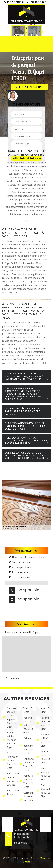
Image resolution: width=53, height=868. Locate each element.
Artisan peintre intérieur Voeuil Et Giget (9, 740)
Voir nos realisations (29, 87)
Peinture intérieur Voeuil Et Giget (26, 781)
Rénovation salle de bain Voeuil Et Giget (9, 779)
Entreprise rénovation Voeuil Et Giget (26, 764)
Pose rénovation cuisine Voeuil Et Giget (9, 760)
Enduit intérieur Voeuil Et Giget (43, 774)
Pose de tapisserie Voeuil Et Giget (44, 723)
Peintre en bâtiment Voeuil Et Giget (26, 746)
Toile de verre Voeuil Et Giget (43, 757)
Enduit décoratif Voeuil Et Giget (43, 791)
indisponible (14, 2)
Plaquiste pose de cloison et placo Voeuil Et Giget (9, 717)
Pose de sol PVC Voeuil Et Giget (43, 740)
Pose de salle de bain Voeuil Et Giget (26, 725)
